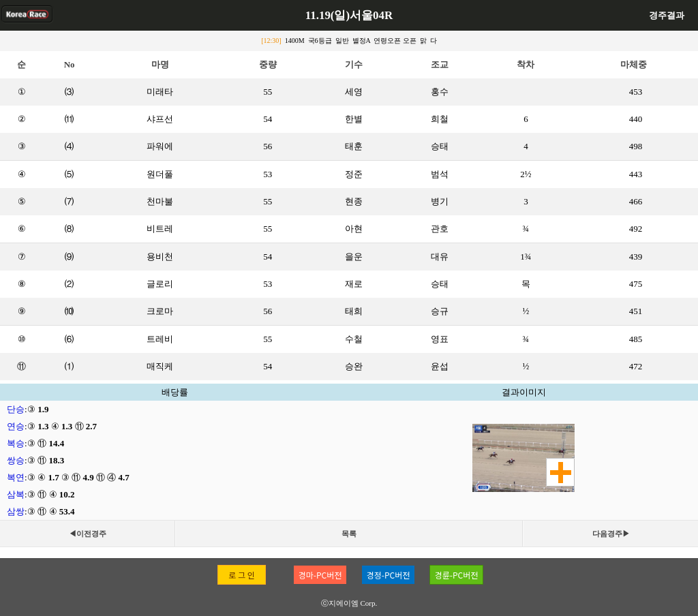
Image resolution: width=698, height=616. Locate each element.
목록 (349, 534)
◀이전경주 (88, 534)
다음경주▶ (611, 534)
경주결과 (667, 15)
